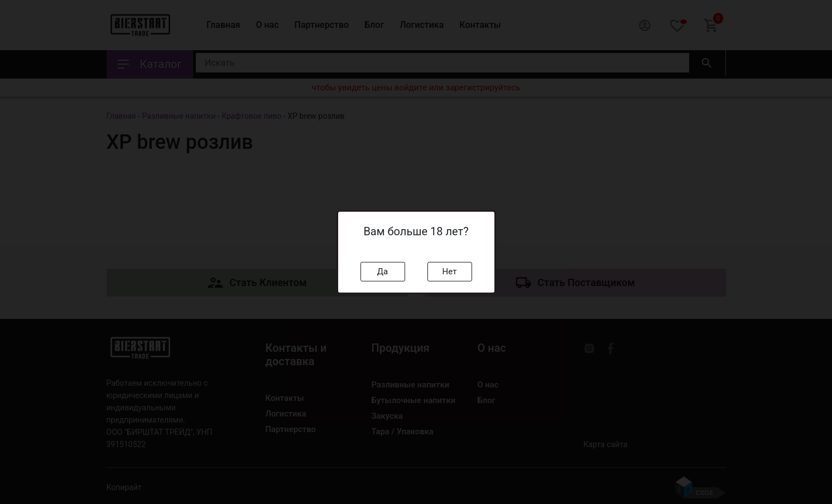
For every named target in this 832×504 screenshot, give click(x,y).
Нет (450, 272)
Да (383, 272)
